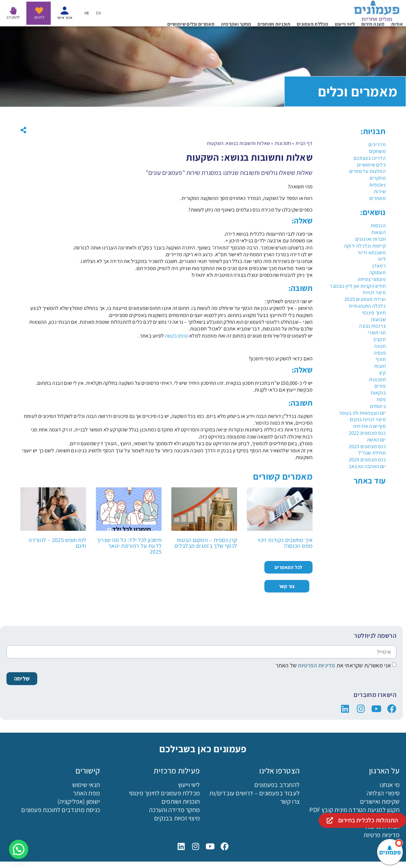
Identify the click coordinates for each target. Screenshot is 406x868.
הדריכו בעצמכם (370, 158)
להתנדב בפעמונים (277, 785)
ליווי (382, 259)
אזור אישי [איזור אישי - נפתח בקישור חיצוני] (65, 18)
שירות (380, 191)
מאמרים (378, 198)
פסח (381, 399)
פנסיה (380, 353)
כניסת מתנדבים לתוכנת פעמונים (61, 810)
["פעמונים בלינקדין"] (345, 709)
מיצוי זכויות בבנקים (177, 818)
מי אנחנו (390, 785)
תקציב (379, 339)
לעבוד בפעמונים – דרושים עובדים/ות (255, 793)
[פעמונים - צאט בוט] (390, 852)
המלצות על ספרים (367, 171)
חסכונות (377, 380)
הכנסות (378, 226)
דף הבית (304, 143)
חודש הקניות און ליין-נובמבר (357, 286)
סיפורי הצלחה (383, 793)
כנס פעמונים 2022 (367, 433)
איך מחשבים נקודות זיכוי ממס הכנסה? (285, 543)
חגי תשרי (377, 333)
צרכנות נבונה (372, 326)
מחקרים (378, 178)
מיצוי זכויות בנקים (368, 419)
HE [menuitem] (87, 13)
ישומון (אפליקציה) (79, 801)
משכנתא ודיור (371, 253)
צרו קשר (290, 801)
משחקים (377, 151)
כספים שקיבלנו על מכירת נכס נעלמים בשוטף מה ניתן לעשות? (250, 210)
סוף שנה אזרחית (369, 426)
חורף (381, 359)
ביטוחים (378, 406)
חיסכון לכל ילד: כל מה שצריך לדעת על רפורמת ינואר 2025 (129, 546)
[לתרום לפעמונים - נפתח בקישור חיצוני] (39, 11)
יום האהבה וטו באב (367, 466)
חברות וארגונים (371, 239)
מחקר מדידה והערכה (174, 810)
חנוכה (380, 346)
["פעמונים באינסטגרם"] (361, 709)
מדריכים (377, 145)
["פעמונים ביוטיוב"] (376, 709)
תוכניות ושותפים (274, 24)
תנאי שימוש (86, 785)
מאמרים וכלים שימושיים (191, 24)
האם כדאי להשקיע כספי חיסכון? (281, 358)
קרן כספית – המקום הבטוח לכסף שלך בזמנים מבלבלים (206, 543)
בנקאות (378, 393)
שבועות (378, 319)
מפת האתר (86, 793)
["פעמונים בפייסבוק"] (392, 709)
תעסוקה (378, 272)
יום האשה (376, 440)
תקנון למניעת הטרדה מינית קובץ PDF (354, 810)
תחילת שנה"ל (372, 453)
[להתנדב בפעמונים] (13, 11)
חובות (380, 366)
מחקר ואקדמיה (236, 24)
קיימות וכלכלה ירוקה (365, 246)
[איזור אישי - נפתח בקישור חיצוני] (65, 11)
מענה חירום (373, 24)
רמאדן (379, 266)
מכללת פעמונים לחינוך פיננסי (164, 793)
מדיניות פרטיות (382, 835)
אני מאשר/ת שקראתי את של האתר (333, 665)
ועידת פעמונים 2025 (365, 299)
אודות (397, 24)
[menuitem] (99, 13)
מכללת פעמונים (313, 24)
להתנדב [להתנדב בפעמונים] (13, 17)
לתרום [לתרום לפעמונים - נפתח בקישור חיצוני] (39, 17)
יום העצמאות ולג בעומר (362, 413)
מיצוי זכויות (374, 292)
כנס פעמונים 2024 (367, 460)
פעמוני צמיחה (371, 279)
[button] (23, 130)
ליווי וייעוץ (345, 24)
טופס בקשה (177, 336)
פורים (380, 386)
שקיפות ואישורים (380, 801)
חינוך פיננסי (374, 313)
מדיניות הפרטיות (316, 665)
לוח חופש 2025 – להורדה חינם (57, 543)
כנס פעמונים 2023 (367, 446)
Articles (378, 185)
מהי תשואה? (300, 186)
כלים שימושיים (371, 165)
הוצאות (379, 232)
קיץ (382, 373)
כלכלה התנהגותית (367, 306)
